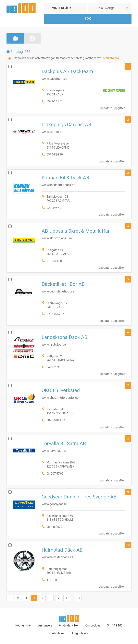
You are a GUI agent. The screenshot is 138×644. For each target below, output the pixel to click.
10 (128, 545)
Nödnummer (24, 625)
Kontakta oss (57, 633)
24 (78, 598)
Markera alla (111, 58)
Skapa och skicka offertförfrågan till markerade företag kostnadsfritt (57, 58)
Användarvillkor (69, 625)
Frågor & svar (81, 633)
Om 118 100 (115, 625)
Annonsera (45, 625)
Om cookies (93, 625)
